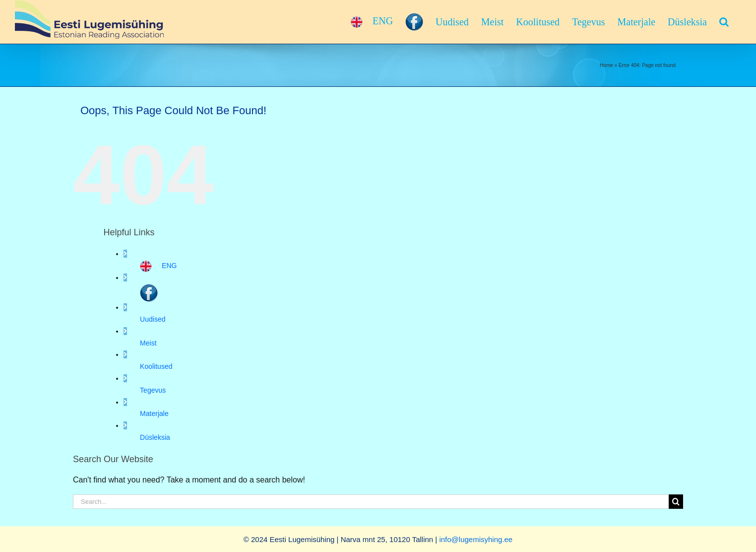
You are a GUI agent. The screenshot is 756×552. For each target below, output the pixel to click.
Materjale (154, 414)
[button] (724, 22)
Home (606, 65)
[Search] (676, 502)
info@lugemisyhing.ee (476, 539)
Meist (148, 343)
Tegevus (153, 390)
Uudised (153, 319)
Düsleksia (155, 437)
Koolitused (156, 366)
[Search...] (371, 502)
